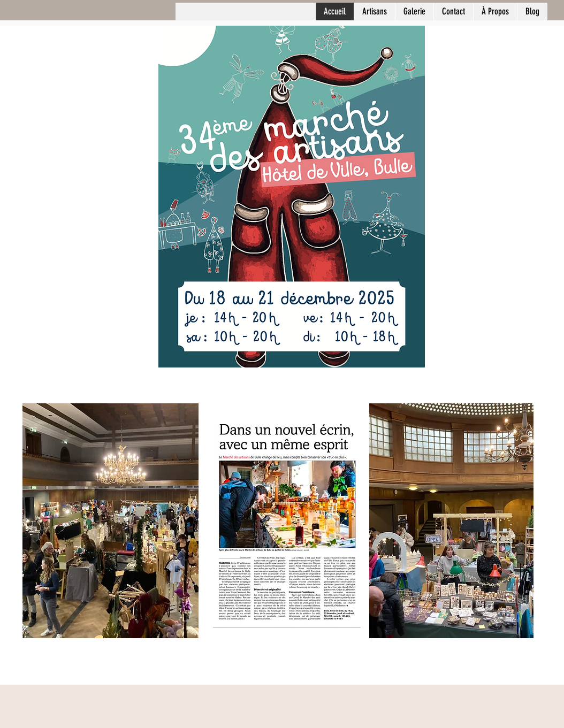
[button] (414, 12)
